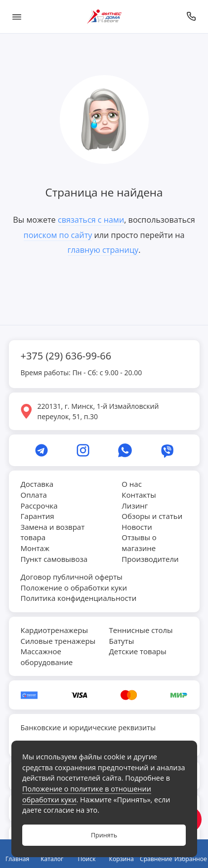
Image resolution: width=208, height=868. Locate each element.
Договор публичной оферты (72, 577)
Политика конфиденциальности (79, 598)
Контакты (139, 495)
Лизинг (135, 506)
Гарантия (38, 516)
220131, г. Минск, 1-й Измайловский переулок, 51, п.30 (98, 411)
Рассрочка (39, 506)
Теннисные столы (141, 630)
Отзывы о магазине (139, 543)
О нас (132, 484)
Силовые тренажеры (58, 641)
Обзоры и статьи (152, 516)
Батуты (122, 641)
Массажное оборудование (47, 657)
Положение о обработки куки (74, 588)
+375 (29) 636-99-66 (66, 356)
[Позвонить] (192, 17)
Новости (137, 527)
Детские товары (138, 651)
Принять (104, 835)
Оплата (34, 495)
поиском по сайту (58, 235)
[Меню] (17, 17)
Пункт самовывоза (54, 559)
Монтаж (35, 548)
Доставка (37, 484)
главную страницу (103, 250)
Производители (150, 559)
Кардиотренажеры (54, 630)
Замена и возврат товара (53, 532)
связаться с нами (91, 220)
